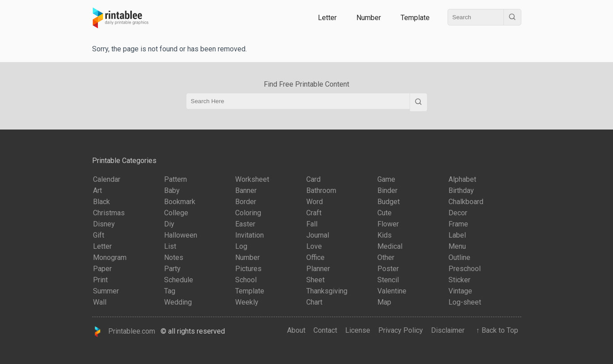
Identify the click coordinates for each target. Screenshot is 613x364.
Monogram (110, 257)
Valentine (392, 291)
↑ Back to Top (495, 330)
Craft (314, 213)
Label (457, 235)
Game (386, 179)
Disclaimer (448, 330)
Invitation (249, 235)
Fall (312, 224)
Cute (385, 213)
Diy (169, 224)
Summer (106, 291)
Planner (318, 269)
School (246, 280)
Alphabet (462, 179)
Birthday (461, 190)
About (296, 330)
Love (314, 246)
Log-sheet (465, 302)
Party (172, 269)
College (176, 213)
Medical (390, 246)
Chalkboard (466, 202)
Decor (458, 213)
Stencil (388, 280)
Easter (245, 224)
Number (369, 18)
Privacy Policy (401, 330)
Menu (457, 246)
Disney (104, 224)
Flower (388, 224)
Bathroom (321, 190)
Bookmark (180, 202)
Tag (170, 291)
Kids (385, 235)
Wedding (178, 302)
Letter (327, 18)
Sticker (459, 280)
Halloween (181, 235)
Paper (102, 269)
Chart (314, 302)
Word (315, 202)
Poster (388, 269)
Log (241, 246)
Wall (100, 302)
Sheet (315, 280)
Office (315, 257)
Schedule (179, 280)
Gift (99, 235)
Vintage (460, 291)
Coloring (248, 213)
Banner (246, 190)
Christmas (109, 213)
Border (246, 202)
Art (97, 190)
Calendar (107, 179)
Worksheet (252, 179)
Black (101, 202)
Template (415, 18)
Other (386, 257)
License (358, 330)
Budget (389, 202)
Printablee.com (124, 332)
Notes (174, 257)
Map (384, 302)
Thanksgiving (327, 291)
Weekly (247, 302)
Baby (172, 190)
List (170, 246)
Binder (387, 190)
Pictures (248, 269)
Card (313, 179)
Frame (458, 224)
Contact (325, 330)
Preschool (465, 269)
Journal (318, 235)
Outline (459, 257)
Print (100, 280)
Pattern (175, 179)
